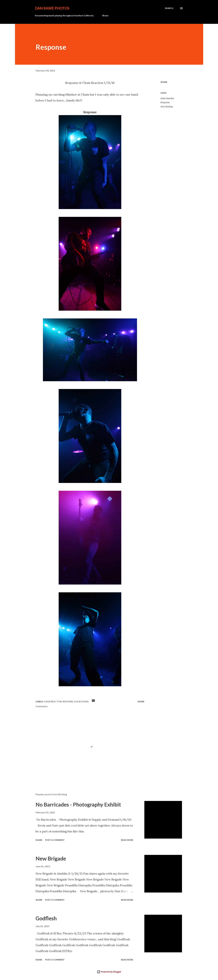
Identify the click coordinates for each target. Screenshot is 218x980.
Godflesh (46, 918)
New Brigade (51, 858)
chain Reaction (167, 98)
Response (165, 102)
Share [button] (164, 82)
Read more (127, 840)
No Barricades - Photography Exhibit (78, 804)
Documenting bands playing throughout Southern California (64, 16)
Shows (105, 16)
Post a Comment (55, 840)
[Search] (169, 8)
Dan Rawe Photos (52, 8)
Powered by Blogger (109, 972)
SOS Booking (167, 107)
